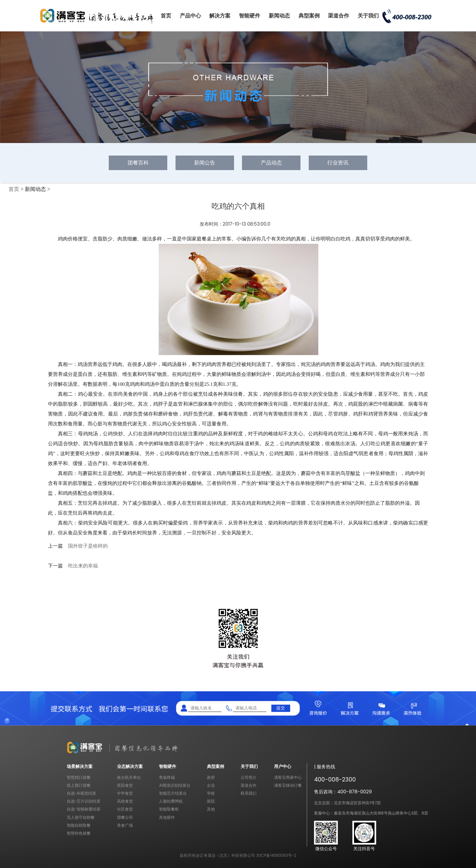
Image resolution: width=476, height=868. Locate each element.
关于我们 (368, 16)
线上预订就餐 (79, 785)
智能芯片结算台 (173, 793)
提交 (281, 708)
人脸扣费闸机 (171, 801)
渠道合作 (338, 16)
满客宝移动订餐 (288, 785)
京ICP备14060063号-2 (276, 855)
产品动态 (271, 163)
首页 (166, 16)
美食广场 (125, 825)
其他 (211, 809)
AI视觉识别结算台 (175, 785)
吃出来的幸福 (83, 566)
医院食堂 (125, 785)
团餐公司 (125, 817)
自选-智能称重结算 (84, 809)
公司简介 (249, 778)
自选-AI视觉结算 (81, 793)
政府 (211, 778)
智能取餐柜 (169, 809)
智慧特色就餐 (79, 833)
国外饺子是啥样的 (88, 546)
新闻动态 (279, 16)
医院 (211, 801)
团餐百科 (138, 163)
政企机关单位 (129, 778)
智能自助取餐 (79, 825)
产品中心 (190, 16)
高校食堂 (125, 801)
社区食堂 (125, 809)
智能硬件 (250, 16)
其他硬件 (167, 817)
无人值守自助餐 (81, 817)
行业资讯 (338, 163)
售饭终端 (167, 778)
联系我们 (249, 793)
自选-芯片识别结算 (84, 801)
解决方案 (220, 16)
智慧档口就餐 (79, 778)
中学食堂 (125, 793)
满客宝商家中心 (288, 778)
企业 (211, 785)
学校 (211, 793)
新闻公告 (205, 163)
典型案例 (309, 16)
